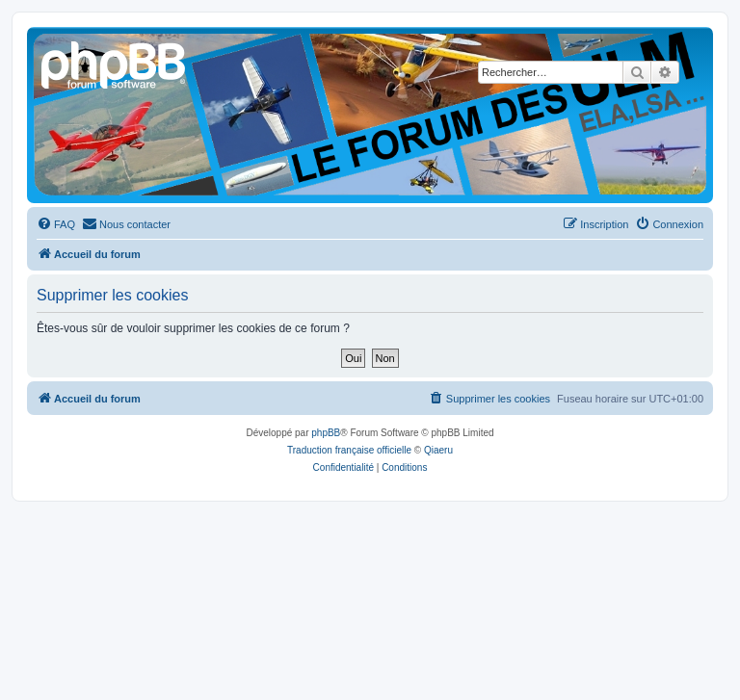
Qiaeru (438, 450)
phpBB (326, 433)
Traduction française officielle (349, 450)
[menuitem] (56, 224)
